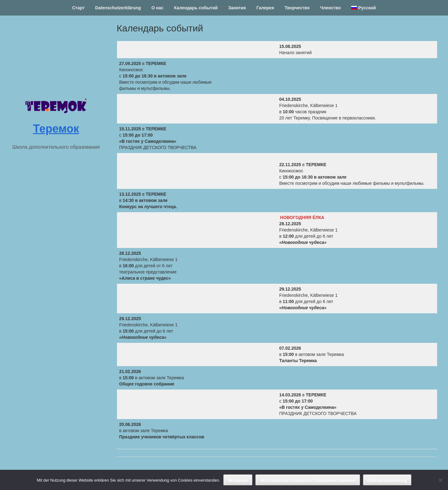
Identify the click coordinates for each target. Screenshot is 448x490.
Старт (78, 8)
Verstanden (238, 480)
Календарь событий (196, 8)
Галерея (265, 8)
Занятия (237, 8)
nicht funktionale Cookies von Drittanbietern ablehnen (308, 480)
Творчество (297, 8)
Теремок (56, 129)
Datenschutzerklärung (118, 8)
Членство (330, 8)
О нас (158, 8)
